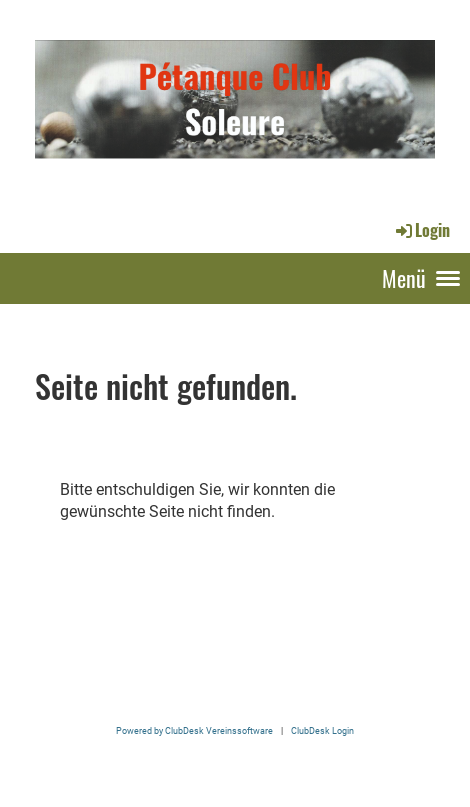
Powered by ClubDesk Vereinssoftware (194, 730)
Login (421, 230)
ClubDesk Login (322, 730)
